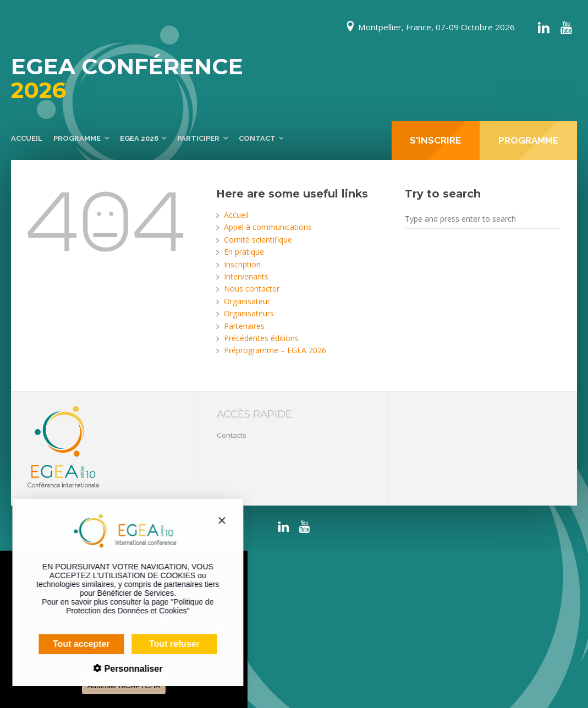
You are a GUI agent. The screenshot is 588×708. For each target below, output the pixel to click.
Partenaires (244, 326)
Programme (77, 138)
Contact (257, 138)
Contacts (232, 435)
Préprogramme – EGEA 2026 (275, 350)
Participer (198, 138)
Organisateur (247, 301)
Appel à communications (268, 227)
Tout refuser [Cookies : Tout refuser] (166, 644)
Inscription (242, 264)
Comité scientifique (258, 240)
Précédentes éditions (261, 338)
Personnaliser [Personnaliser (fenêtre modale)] (124, 669)
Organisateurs (249, 313)
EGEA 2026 (139, 138)
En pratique (244, 252)
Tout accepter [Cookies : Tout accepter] (73, 644)
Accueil (27, 138)
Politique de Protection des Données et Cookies (131, 606)
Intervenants (246, 276)
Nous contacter (252, 289)
